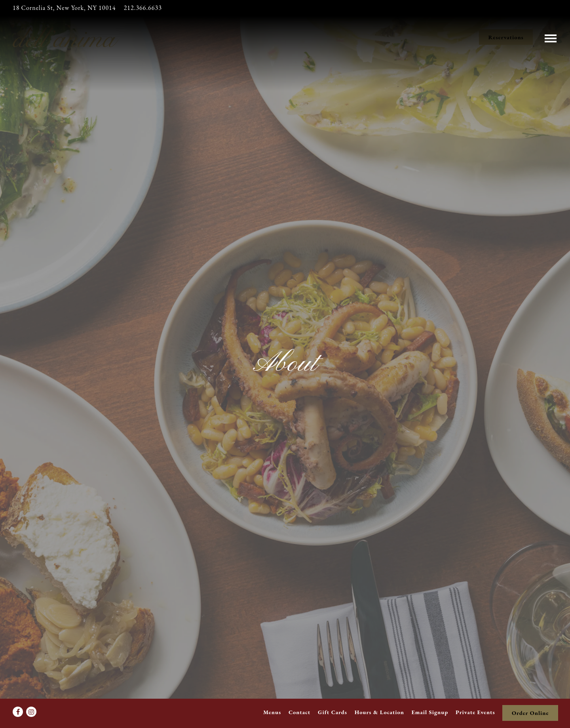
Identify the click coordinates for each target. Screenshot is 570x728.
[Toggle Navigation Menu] (551, 37)
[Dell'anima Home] (66, 36)
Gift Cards (332, 712)
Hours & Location (379, 712)
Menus (272, 712)
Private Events (475, 712)
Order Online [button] (530, 713)
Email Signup (430, 712)
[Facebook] (18, 712)
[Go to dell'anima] (64, 8)
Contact (299, 712)
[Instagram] (31, 712)
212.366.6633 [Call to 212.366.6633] (143, 8)
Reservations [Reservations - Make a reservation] (506, 37)
